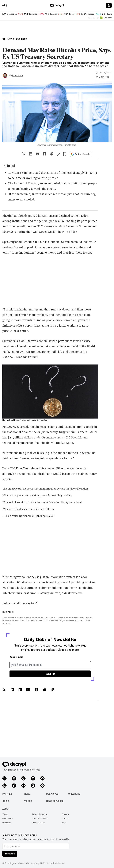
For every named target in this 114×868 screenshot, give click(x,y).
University (74, 794)
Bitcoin (40, 242)
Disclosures (8, 818)
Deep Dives (52, 794)
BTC (4, 14)
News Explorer (55, 801)
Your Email (16, 657)
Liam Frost (18, 76)
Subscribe (10, 854)
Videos (28, 801)
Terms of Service (39, 814)
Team (5, 814)
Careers (65, 818)
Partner (7, 794)
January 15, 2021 (45, 516)
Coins (6, 801)
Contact (65, 814)
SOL (104, 14)
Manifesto (7, 823)
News (27, 794)
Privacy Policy (38, 823)
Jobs (64, 823)
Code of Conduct (40, 818)
